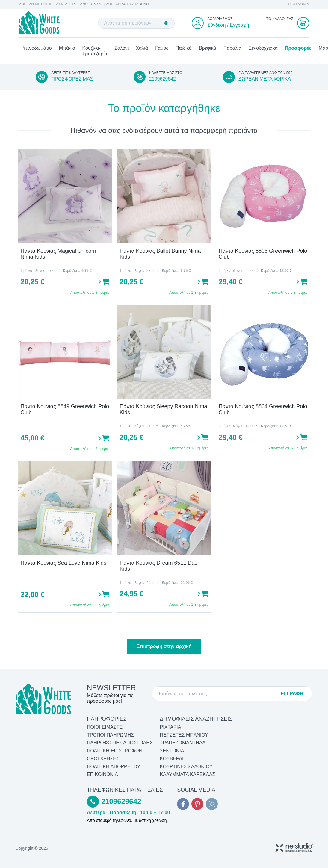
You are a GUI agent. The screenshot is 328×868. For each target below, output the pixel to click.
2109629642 (163, 79)
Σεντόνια (172, 751)
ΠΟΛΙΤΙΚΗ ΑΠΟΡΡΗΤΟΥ (114, 767)
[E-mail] (217, 694)
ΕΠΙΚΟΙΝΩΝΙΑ (297, 4)
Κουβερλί (172, 759)
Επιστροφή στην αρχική (164, 646)
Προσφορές (298, 48)
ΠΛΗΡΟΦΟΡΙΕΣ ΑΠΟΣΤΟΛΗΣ (120, 743)
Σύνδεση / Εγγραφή (228, 25)
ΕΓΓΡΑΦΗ (292, 694)
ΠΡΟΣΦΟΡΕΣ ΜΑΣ (72, 79)
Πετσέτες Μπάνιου (184, 735)
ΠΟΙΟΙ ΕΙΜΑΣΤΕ (105, 727)
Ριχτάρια (171, 727)
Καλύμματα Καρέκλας (188, 774)
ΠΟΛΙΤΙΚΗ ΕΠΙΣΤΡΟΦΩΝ (115, 751)
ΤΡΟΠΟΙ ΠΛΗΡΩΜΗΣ (110, 735)
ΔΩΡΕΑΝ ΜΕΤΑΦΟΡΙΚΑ (265, 79)
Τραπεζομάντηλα (183, 743)
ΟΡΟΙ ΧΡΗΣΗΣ (103, 759)
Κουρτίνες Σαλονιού (186, 767)
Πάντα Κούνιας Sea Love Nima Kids (64, 563)
